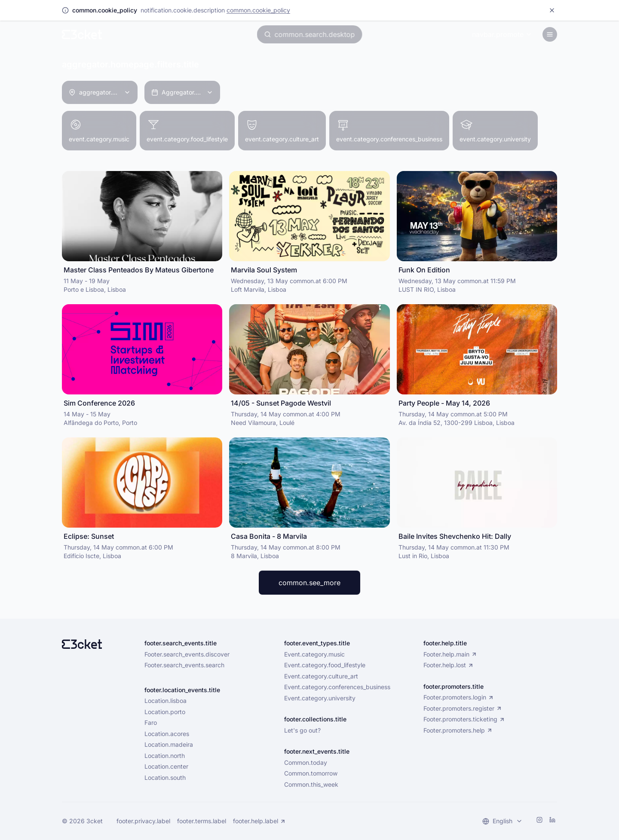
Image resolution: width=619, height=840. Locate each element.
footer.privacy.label (143, 821)
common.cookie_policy (258, 10)
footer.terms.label (202, 821)
